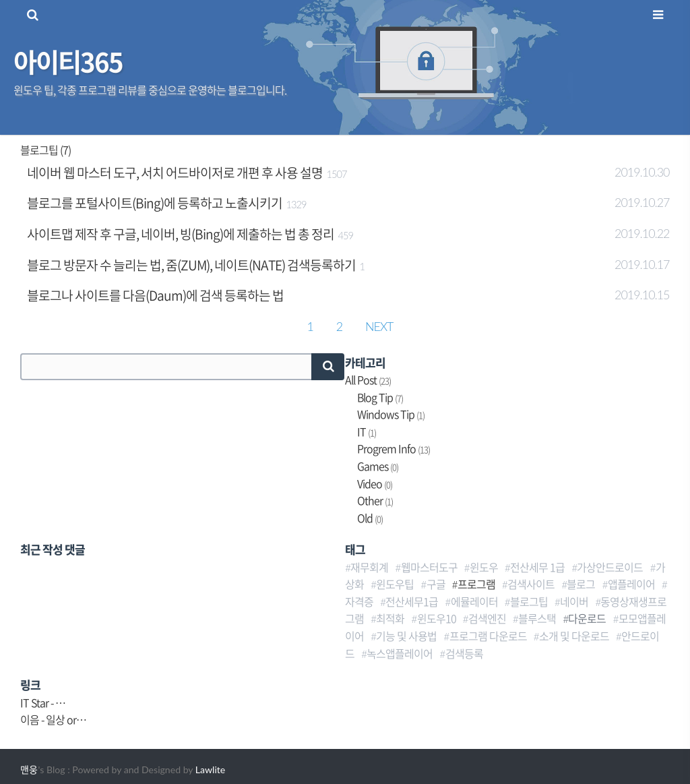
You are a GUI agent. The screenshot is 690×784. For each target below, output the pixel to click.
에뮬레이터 (474, 601)
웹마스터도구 (429, 567)
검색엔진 (487, 618)
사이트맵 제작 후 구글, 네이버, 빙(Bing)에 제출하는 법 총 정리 (181, 234)
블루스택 (537, 618)
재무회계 (369, 567)
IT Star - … (43, 702)
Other (375, 500)
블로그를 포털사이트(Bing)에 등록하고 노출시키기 (155, 203)
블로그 (581, 584)
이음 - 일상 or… (53, 719)
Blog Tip (380, 397)
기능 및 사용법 (406, 636)
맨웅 (29, 770)
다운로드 (587, 618)
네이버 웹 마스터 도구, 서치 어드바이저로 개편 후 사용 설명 (175, 173)
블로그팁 (529, 601)
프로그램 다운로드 (488, 636)
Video (375, 483)
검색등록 (464, 653)
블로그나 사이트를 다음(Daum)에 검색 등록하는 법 (155, 295)
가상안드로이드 (610, 567)
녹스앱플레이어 (400, 653)
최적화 (390, 618)
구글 (436, 584)
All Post (368, 380)
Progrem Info (394, 448)
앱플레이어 (631, 584)
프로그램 (476, 584)
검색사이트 (531, 584)
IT (367, 431)
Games (378, 466)
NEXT (379, 326)
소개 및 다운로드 (574, 636)
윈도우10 (437, 618)
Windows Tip (391, 414)
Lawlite (210, 770)
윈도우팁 (395, 584)
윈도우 (484, 567)
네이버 (574, 601)
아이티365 (68, 61)
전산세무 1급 (537, 567)
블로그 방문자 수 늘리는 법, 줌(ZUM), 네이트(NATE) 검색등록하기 (191, 265)
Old (370, 518)
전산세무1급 (412, 601)
